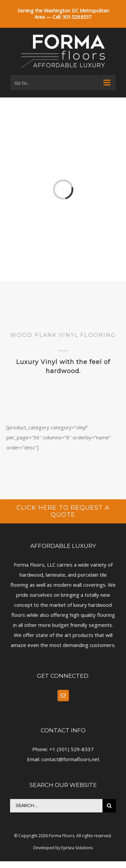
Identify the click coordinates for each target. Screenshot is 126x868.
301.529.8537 (77, 17)
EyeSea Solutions (77, 848)
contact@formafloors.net (70, 759)
